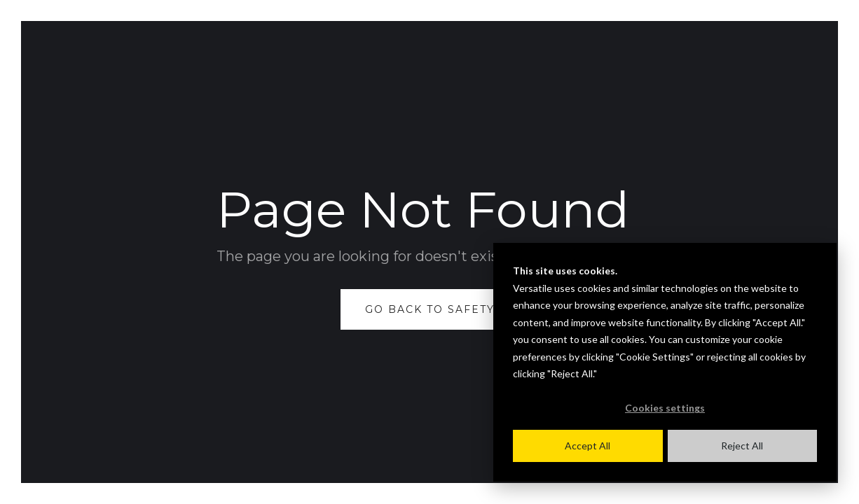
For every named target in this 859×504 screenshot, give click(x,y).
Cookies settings (665, 408)
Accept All (587, 446)
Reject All (742, 446)
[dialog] (665, 362)
